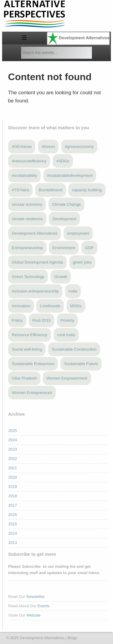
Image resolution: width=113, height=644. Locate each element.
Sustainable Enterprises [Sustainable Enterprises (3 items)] (33, 364)
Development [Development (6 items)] (64, 219)
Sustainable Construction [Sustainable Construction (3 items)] (74, 349)
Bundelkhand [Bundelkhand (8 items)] (51, 190)
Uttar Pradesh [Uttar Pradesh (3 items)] (24, 378)
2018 (13, 496)
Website (34, 615)
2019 (13, 487)
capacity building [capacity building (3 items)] (87, 190)
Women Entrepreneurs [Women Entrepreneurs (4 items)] (32, 393)
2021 (13, 468)
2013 (13, 543)
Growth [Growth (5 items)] (61, 277)
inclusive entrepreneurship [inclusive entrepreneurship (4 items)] (35, 291)
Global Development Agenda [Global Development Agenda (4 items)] (37, 262)
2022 (13, 459)
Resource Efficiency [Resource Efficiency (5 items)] (30, 335)
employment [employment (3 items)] (78, 233)
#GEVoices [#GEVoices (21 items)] (22, 147)
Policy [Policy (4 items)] (17, 320)
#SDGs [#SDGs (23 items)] (63, 161)
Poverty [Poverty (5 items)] (67, 320)
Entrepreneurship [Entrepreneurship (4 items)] (27, 248)
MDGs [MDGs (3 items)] (76, 306)
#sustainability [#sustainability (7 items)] (24, 175)
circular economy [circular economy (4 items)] (27, 204)
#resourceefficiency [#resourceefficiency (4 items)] (29, 161)
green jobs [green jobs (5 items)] (82, 262)
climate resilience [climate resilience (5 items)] (27, 219)
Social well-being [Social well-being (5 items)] (27, 349)
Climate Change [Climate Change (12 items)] (67, 204)
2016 (13, 515)
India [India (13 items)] (73, 291)
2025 (13, 431)
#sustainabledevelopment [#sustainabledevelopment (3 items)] (70, 175)
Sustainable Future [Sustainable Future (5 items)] (81, 364)
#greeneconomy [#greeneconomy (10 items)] (79, 147)
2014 (13, 533)
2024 (13, 440)
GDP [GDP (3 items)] (89, 248)
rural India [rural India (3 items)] (66, 335)
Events (43, 606)
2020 (13, 477)
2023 (13, 449)
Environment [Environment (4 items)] (64, 248)
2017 (13, 505)
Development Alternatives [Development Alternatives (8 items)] (35, 233)
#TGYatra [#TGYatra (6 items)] (20, 190)
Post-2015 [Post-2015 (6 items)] (42, 320)
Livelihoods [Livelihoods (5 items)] (50, 306)
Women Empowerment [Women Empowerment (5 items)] (67, 378)
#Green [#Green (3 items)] (48, 147)
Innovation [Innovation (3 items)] (21, 306)
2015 (13, 524)
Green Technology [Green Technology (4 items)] (28, 277)
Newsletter (35, 597)
